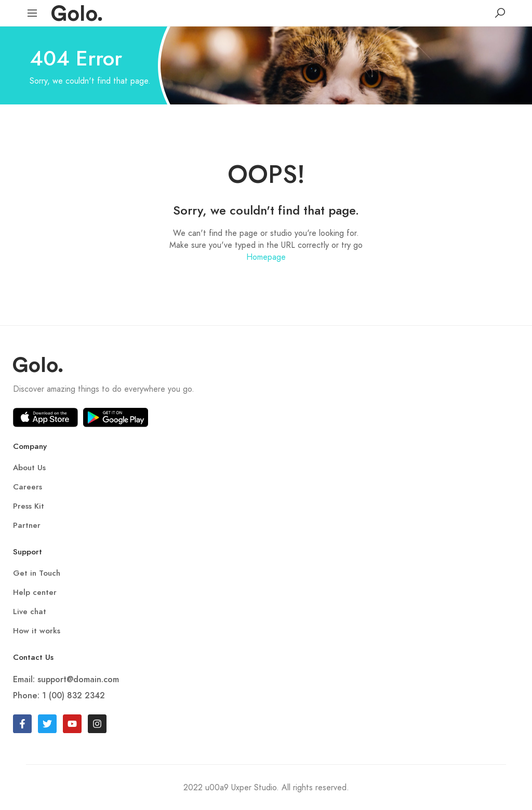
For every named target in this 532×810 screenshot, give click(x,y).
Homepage (266, 257)
